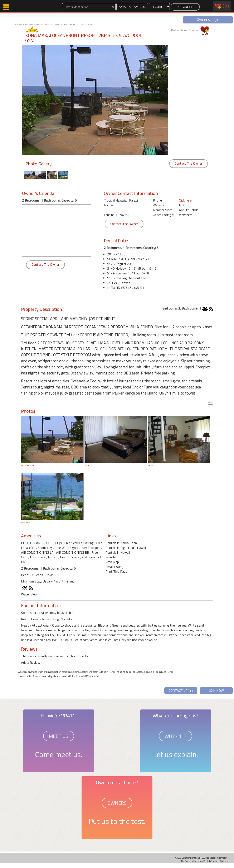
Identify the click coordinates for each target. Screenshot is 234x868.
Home (15, 24)
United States (27, 24)
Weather (112, 557)
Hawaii (38, 24)
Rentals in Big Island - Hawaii (126, 548)
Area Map (112, 562)
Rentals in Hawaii (118, 552)
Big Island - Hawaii (53, 24)
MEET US (59, 736)
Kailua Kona (69, 24)
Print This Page (116, 571)
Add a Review (31, 662)
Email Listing (114, 567)
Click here (185, 200)
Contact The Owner (189, 163)
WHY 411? (175, 736)
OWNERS (117, 803)
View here (186, 215)
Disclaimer (225, 861)
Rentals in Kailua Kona (121, 543)
